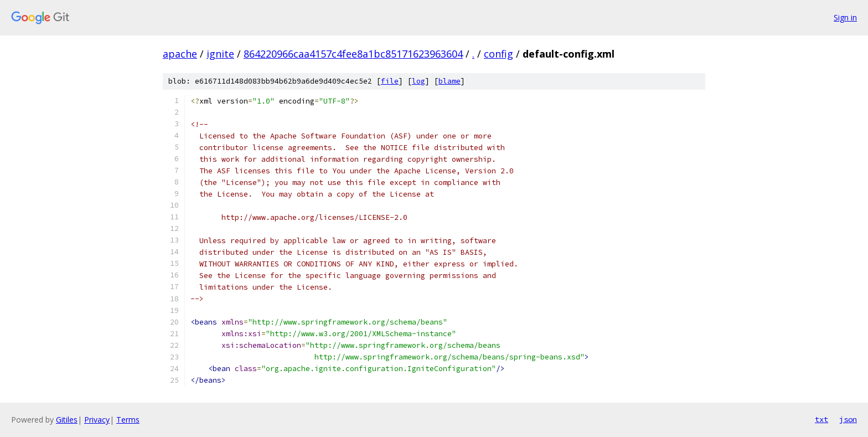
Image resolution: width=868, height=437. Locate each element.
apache (180, 54)
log (418, 81)
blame (449, 81)
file (390, 81)
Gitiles (67, 420)
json (848, 419)
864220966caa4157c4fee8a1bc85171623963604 (353, 54)
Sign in (845, 17)
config (498, 54)
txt (821, 419)
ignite (220, 54)
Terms (128, 420)
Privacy (97, 420)
